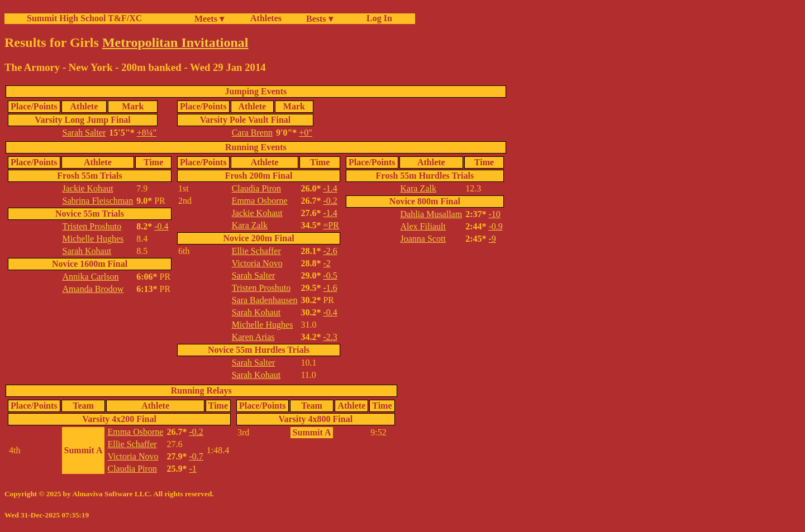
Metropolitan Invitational (175, 42)
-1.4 (330, 188)
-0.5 (330, 275)
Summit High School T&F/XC (84, 18)
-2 (327, 263)
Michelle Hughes (93, 239)
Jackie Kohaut (88, 188)
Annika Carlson (91, 277)
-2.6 (330, 251)
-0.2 (330, 201)
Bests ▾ (320, 19)
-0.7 (196, 456)
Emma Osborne (260, 201)
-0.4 (161, 226)
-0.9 (495, 226)
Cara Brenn (252, 133)
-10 (494, 214)
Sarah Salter (84, 133)
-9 (492, 239)
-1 (192, 469)
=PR (331, 225)
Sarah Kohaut (87, 251)
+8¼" (147, 133)
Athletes (266, 18)
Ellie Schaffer (256, 251)
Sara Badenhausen (265, 300)
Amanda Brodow (93, 289)
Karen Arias (253, 337)
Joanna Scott (423, 239)
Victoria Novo (257, 263)
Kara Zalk (250, 225)
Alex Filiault (423, 226)
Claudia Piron (256, 188)
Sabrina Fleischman (98, 201)
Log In (377, 18)
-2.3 (330, 337)
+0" (306, 133)
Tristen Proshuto (92, 226)
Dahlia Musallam (432, 214)
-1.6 (330, 288)
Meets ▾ (209, 19)
